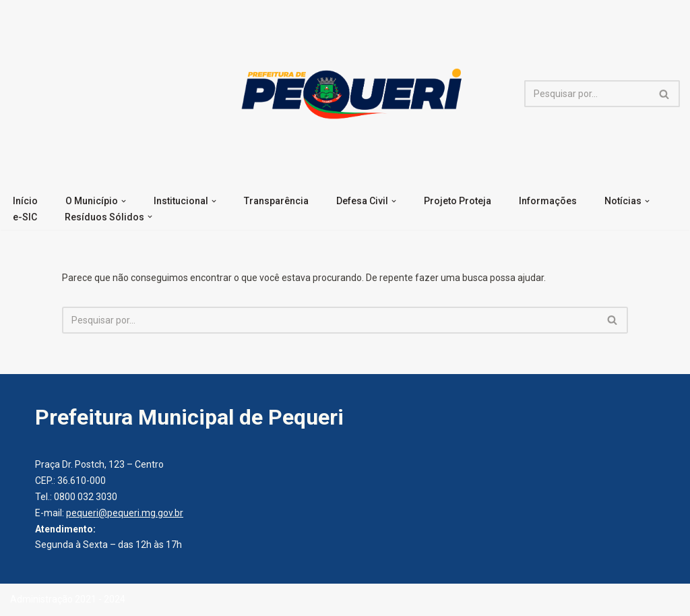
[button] (124, 201)
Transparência (276, 201)
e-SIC (25, 217)
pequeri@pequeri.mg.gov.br (125, 513)
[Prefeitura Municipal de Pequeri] (349, 94)
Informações (548, 201)
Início (25, 201)
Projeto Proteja (458, 201)
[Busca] (587, 94)
